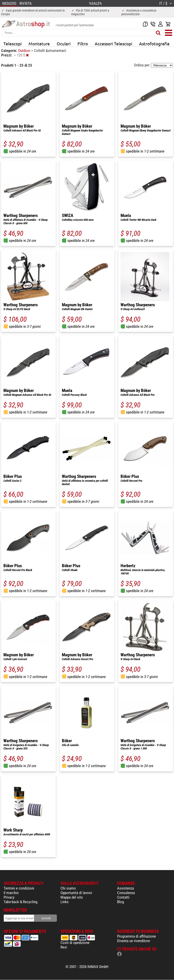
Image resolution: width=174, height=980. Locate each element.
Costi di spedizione (75, 943)
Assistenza (126, 888)
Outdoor (25, 51)
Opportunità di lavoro (76, 893)
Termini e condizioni (19, 888)
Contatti (123, 897)
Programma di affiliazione (137, 936)
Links (65, 902)
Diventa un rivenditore (134, 941)
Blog (121, 902)
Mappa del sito (72, 897)
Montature (39, 44)
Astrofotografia (154, 44)
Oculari (64, 44)
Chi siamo (68, 888)
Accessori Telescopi (114, 44)
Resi (64, 947)
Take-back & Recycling (21, 902)
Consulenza (126, 893)
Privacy (9, 897)
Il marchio (11, 893)
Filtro (83, 44)
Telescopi (13, 44)
